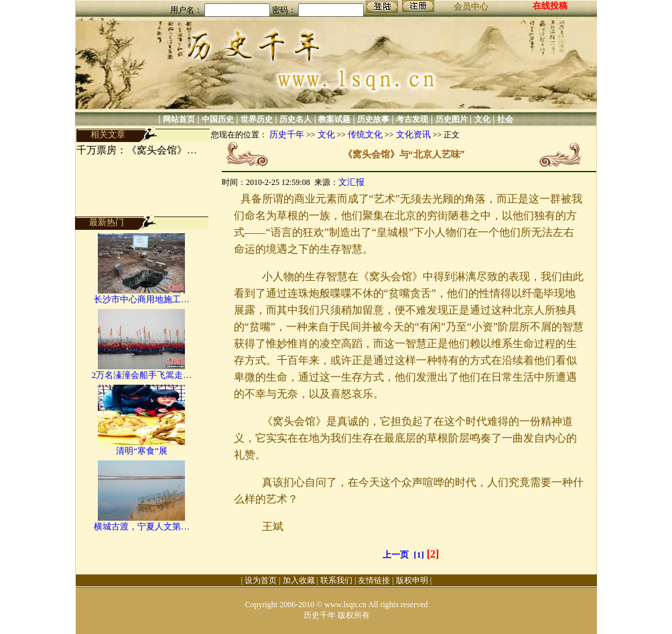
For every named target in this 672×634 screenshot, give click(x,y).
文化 (482, 119)
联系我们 (336, 580)
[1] (419, 555)
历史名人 (295, 119)
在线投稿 (550, 6)
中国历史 (218, 119)
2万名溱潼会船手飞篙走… (142, 375)
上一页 (396, 555)
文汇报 (351, 182)
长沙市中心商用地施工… (142, 299)
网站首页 (179, 119)
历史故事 (373, 119)
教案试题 (334, 119)
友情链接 (374, 580)
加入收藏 (299, 580)
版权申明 (412, 580)
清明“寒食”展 (142, 451)
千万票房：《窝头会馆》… (137, 150)
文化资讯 (413, 134)
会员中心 (471, 6)
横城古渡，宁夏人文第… (142, 526)
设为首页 (261, 580)
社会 (505, 119)
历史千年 (287, 134)
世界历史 (257, 119)
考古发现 (412, 119)
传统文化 (365, 134)
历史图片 (452, 119)
